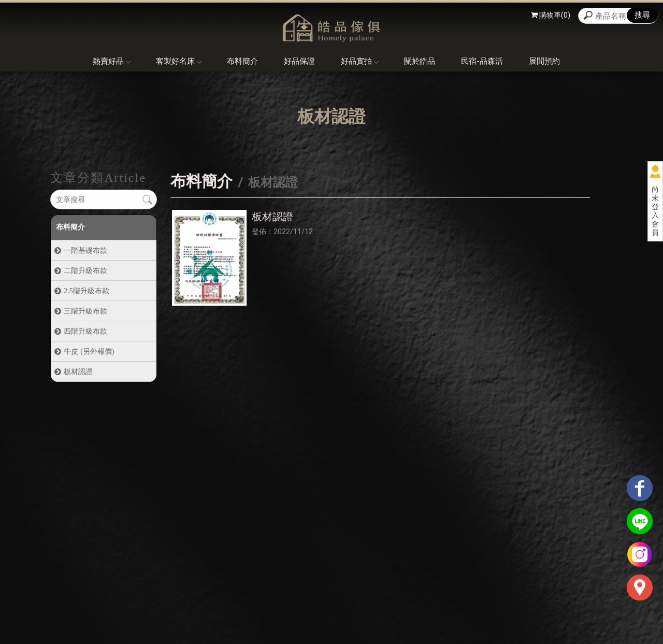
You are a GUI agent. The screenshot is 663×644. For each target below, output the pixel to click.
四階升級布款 (85, 331)
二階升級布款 (85, 270)
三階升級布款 (85, 311)
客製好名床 (178, 61)
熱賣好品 (111, 61)
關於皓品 (420, 61)
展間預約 (544, 61)
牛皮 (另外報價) (89, 351)
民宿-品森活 (482, 61)
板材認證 (78, 371)
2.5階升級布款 (86, 291)
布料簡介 (242, 61)
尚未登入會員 (655, 211)
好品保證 (299, 61)
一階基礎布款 (85, 250)
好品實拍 (359, 61)
